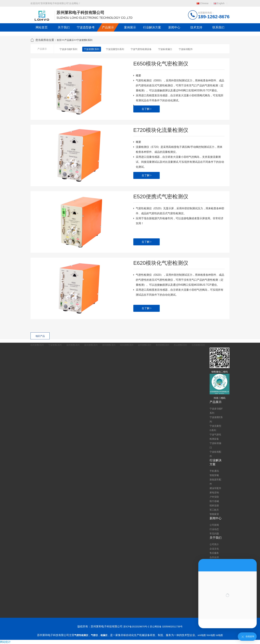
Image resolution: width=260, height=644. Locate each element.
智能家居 (214, 514)
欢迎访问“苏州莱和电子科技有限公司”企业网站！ (56, 3)
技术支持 (196, 27)
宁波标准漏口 (165, 49)
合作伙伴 (214, 557)
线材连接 (214, 505)
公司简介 (214, 544)
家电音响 (214, 493)
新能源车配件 (215, 482)
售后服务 (214, 553)
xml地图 (202, 635)
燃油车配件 (215, 488)
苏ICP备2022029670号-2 (136, 627)
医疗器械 (214, 501)
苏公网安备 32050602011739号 (166, 627)
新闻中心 (174, 27)
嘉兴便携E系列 (91, 345)
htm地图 (211, 635)
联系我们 (218, 27)
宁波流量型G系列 (115, 49)
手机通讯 (214, 471)
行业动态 (214, 529)
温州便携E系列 (73, 345)
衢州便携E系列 (162, 345)
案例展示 (130, 27)
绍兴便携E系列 (127, 345)
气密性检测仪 (81, 635)
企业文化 (214, 549)
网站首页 (42, 27)
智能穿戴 (214, 475)
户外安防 (214, 497)
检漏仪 (104, 635)
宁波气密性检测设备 (141, 49)
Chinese (204, 3)
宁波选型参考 (86, 27)
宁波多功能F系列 (68, 49)
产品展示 (108, 27)
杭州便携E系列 (37, 345)
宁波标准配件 (186, 49)
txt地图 (219, 635)
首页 (59, 40)
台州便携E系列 (198, 345)
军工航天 (214, 510)
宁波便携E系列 (84, 40)
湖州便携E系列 (109, 345)
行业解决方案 (152, 27)
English (221, 3)
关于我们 (64, 27)
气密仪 (94, 635)
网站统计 (5, 642)
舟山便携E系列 (180, 345)
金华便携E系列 (145, 345)
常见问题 (214, 534)
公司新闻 (214, 525)
